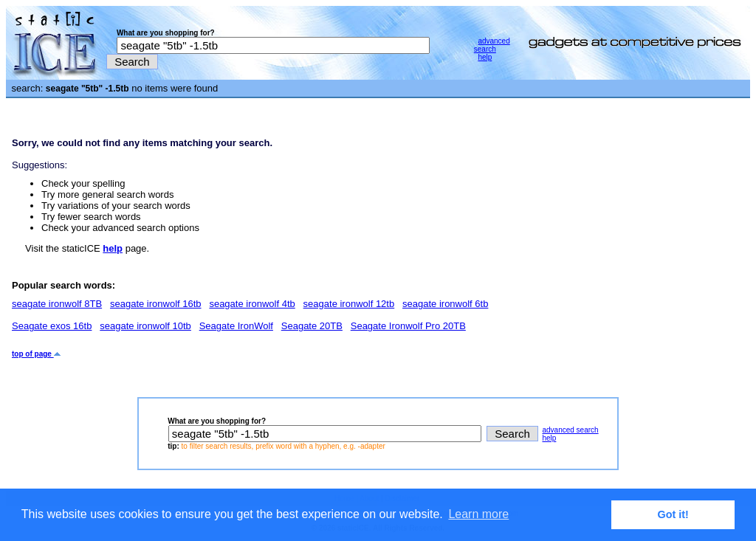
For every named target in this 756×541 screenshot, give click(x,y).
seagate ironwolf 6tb (445, 304)
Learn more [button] (478, 514)
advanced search (492, 45)
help (485, 57)
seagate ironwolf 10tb (145, 326)
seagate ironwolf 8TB (57, 304)
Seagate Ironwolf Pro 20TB (408, 326)
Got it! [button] (673, 514)
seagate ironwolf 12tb (349, 304)
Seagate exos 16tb (52, 326)
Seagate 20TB (312, 326)
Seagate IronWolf (236, 326)
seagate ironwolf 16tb (156, 304)
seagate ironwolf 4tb (252, 304)
